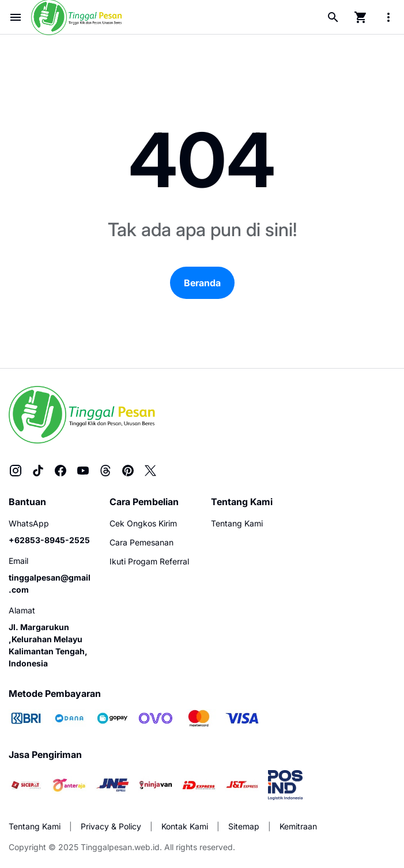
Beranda (202, 283)
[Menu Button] (16, 17)
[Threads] (105, 471)
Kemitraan (298, 826)
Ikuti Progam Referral (149, 561)
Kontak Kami (185, 826)
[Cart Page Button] (361, 17)
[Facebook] (61, 471)
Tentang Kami (237, 523)
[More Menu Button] (388, 17)
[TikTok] (38, 471)
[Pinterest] (128, 471)
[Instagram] (16, 471)
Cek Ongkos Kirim (143, 523)
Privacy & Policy (111, 826)
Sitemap (244, 826)
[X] (150, 471)
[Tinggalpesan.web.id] (82, 415)
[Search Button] (333, 17)
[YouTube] (83, 471)
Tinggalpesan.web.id (120, 847)
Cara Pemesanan (141, 542)
